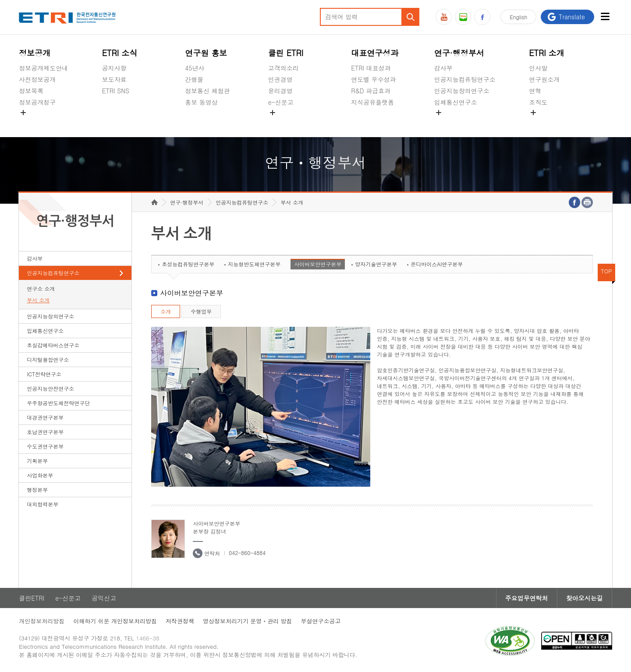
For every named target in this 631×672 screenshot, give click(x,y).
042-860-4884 (247, 553)
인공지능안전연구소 (50, 388)
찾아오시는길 (585, 598)
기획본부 (37, 461)
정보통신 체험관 (207, 91)
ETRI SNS (116, 91)
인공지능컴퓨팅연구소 (465, 79)
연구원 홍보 (206, 53)
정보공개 (35, 53)
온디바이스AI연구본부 (437, 264)
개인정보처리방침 (42, 621)
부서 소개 (38, 300)
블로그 (463, 17)
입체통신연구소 (456, 102)
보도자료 (114, 79)
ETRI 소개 (547, 53)
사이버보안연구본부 (318, 264)
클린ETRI (32, 598)
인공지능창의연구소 (462, 91)
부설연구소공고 (321, 621)
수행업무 (201, 311)
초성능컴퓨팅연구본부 (188, 264)
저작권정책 (180, 621)
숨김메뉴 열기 (23, 113)
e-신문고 (281, 102)
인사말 (538, 68)
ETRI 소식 (120, 53)
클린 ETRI (286, 53)
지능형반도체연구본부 (254, 264)
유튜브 (444, 17)
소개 (166, 311)
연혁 (535, 91)
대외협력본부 (43, 504)
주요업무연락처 (527, 598)
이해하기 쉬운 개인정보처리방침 (115, 621)
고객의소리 (284, 68)
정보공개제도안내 (43, 68)
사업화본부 (40, 475)
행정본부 (37, 490)
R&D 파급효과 (371, 91)
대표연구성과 (375, 53)
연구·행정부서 (459, 53)
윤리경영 (280, 91)
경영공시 (31, 123)
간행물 (194, 79)
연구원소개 (544, 79)
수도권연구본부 (45, 446)
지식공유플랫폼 (372, 102)
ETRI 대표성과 (371, 68)
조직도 (538, 102)
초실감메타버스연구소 (465, 123)
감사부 (443, 68)
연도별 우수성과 (374, 79)
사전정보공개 (37, 79)
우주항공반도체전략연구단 (58, 403)
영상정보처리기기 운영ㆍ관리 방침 (248, 621)
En (518, 17)
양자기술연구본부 (376, 264)
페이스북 (482, 17)
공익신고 (280, 123)
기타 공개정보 (548, 123)
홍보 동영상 (201, 102)
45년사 (195, 68)
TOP (606, 271)
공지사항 (114, 68)
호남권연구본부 (45, 432)
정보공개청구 (37, 102)
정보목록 (31, 91)
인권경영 (280, 79)
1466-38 (147, 638)
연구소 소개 (41, 288)
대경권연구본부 (45, 417)
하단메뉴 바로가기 (0, 0)
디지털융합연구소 (48, 359)
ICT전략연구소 (44, 374)
